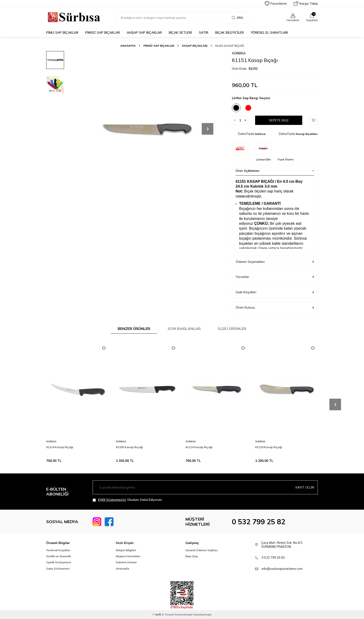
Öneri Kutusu (275, 308)
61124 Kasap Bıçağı (60, 447)
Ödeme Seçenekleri (275, 262)
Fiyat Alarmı (286, 159)
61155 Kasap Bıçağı (129, 447)
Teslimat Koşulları (58, 550)
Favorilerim (276, 3)
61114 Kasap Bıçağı (199, 447)
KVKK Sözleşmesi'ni (112, 500)
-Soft (157, 614)
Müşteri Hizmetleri (128, 556)
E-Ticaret (168, 614)
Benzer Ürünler (134, 329)
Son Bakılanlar (184, 329)
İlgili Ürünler (232, 329)
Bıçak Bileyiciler (229, 33)
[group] (147, 129)
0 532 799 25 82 (259, 522)
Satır (204, 33)
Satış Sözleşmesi (58, 569)
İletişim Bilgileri (126, 550)
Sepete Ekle (279, 120)
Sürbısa (239, 53)
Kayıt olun (305, 487)
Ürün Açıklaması (275, 171)
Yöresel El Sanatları (269, 33)
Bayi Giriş (192, 556)
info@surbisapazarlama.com (282, 569)
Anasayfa (128, 46)
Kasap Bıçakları (195, 46)
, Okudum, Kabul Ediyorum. (128, 500)
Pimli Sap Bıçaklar (62, 33)
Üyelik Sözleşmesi (59, 562)
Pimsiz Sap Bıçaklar (102, 33)
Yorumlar (275, 277)
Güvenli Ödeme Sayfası (201, 550)
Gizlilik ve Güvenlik (58, 556)
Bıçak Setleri (180, 33)
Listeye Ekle (263, 159)
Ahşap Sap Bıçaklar (144, 33)
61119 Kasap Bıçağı (269, 447)
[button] (208, 129)
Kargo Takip (306, 3)
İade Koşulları (275, 292)
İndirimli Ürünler (126, 562)
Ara (237, 18)
